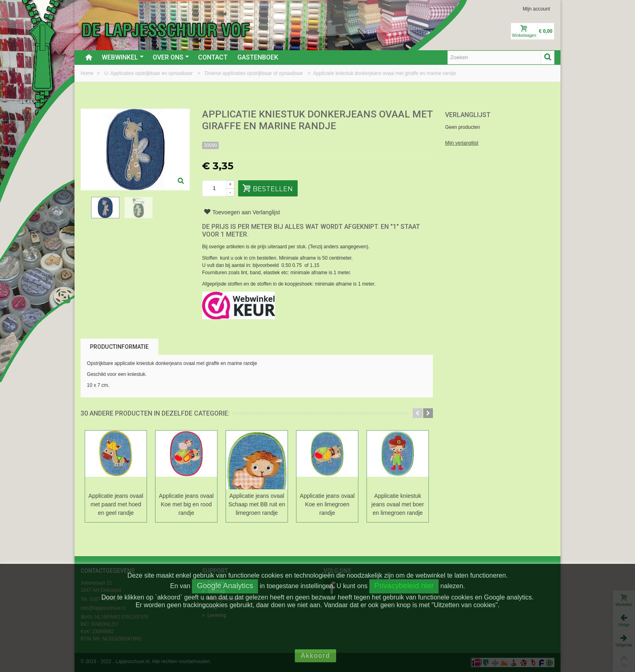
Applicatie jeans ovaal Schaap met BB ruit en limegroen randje (257, 504)
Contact (213, 57)
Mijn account (536, 9)
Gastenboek (258, 57)
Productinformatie (119, 347)
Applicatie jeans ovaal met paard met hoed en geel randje (116, 504)
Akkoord (316, 656)
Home (88, 73)
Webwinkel (123, 57)
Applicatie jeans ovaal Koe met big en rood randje (186, 504)
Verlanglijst (468, 115)
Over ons (171, 57)
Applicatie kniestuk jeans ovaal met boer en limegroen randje (398, 504)
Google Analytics (225, 586)
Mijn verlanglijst (462, 143)
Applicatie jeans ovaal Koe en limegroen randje (327, 504)
